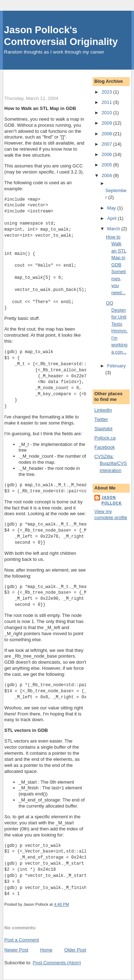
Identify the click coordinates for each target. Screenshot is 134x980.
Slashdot (103, 429)
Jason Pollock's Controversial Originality (61, 36)
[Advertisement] (69, 79)
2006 (107, 154)
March (114, 229)
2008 (107, 134)
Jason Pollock (112, 500)
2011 (107, 102)
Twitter (101, 419)
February (116, 366)
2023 (107, 92)
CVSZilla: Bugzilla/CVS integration (111, 463)
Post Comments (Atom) (57, 963)
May (112, 208)
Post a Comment (22, 940)
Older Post (75, 950)
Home (46, 950)
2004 (107, 175)
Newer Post (16, 950)
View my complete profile (111, 514)
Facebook (105, 447)
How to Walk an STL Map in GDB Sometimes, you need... (116, 265)
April (113, 218)
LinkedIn (103, 410)
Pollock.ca (105, 438)
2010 (107, 113)
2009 (107, 123)
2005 (107, 165)
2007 (107, 144)
